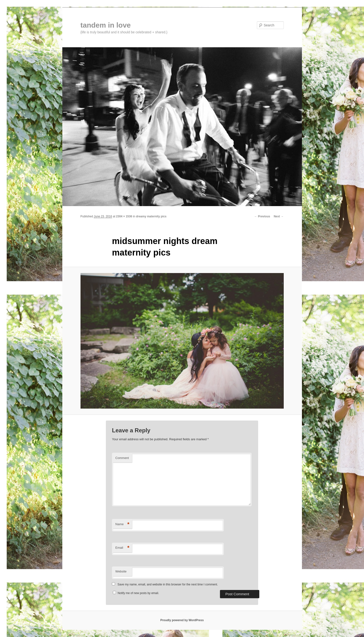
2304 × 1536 (124, 216)
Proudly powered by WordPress (182, 620)
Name (122, 524)
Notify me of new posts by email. (138, 593)
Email (122, 548)
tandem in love (106, 25)
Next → (279, 216)
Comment (122, 458)
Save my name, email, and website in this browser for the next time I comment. (168, 584)
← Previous (262, 216)
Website (121, 571)
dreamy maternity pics (151, 216)
